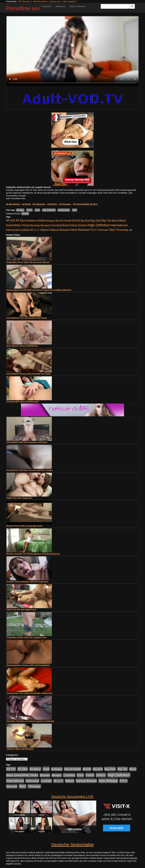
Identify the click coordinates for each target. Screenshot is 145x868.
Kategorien (47, 6)
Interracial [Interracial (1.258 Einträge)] (12, 230)
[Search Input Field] (115, 6)
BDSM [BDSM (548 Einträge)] (76, 221)
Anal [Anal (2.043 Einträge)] (40, 220)
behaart (25, 214)
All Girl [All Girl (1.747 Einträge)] (10, 220)
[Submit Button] (132, 6)
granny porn (56, 1)
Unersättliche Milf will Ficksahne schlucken (27, 442)
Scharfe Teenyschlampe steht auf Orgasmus (27, 582)
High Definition (49, 210)
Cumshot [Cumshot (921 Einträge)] (56, 225)
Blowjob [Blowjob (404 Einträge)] (45, 225)
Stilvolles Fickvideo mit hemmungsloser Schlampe (30, 721)
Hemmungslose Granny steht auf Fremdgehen (28, 665)
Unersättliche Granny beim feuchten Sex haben (29, 374)
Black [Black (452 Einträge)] (115, 221)
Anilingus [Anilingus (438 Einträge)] (49, 221)
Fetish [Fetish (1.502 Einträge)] (73, 225)
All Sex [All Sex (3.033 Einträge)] (20, 220)
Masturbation (64, 210)
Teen (74, 210)
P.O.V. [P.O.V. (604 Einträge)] (94, 230)
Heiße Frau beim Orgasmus (19, 498)
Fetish (29, 210)
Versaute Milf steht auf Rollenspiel (23, 402)
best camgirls (69, 1)
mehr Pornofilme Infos (16, 198)
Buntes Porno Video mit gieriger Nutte (24, 526)
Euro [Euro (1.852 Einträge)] (65, 225)
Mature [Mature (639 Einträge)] (45, 230)
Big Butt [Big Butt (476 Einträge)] (85, 221)
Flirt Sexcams (24, 1)
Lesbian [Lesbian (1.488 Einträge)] (25, 230)
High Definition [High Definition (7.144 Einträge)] (99, 225)
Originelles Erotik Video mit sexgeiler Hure (27, 637)
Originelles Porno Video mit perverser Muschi (28, 262)
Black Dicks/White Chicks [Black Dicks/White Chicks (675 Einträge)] (22, 775)
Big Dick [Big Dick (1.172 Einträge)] (96, 220)
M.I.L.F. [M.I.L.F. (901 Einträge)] (35, 230)
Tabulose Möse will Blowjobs (20, 749)
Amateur (20, 210)
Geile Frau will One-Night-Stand (21, 610)
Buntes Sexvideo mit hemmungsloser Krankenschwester (33, 554)
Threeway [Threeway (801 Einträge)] (122, 230)
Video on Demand (77, 6)
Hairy (37, 210)
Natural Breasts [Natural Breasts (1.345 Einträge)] (60, 230)
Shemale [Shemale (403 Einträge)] (103, 230)
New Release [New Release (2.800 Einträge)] (80, 230)
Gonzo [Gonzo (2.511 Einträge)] (82, 225)
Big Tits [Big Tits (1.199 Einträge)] (107, 220)
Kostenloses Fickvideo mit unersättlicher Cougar (30, 470)
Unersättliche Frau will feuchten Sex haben (27, 318)
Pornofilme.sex (23, 8)
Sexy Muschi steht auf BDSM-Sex (22, 346)
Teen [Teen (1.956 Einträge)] (112, 230)
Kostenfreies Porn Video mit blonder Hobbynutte (29, 693)
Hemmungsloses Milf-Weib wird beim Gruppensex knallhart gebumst (39, 290)
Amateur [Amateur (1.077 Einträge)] (31, 220)
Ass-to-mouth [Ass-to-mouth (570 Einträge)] (64, 221)
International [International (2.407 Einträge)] (119, 225)
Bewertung (60, 6)
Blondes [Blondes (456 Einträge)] (35, 225)
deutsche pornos (40, 1)
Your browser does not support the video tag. (72, 51)
